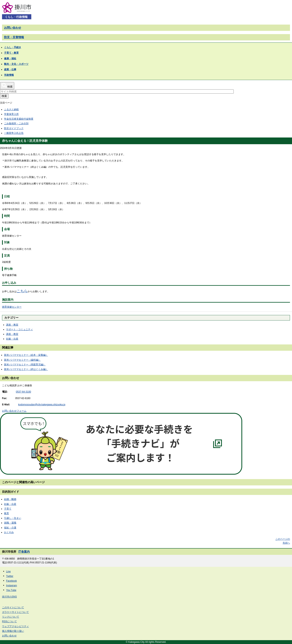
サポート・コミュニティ (20, 329)
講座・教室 (12, 325)
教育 (7, 513)
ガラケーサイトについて (15, 612)
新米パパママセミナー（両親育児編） (25, 365)
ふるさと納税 (11, 109)
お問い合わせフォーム (14, 411)
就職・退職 (10, 523)
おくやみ (9, 532)
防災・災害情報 (14, 37)
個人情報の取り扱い (13, 631)
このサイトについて (13, 607)
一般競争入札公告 (14, 133)
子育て (8, 509)
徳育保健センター (12, 307)
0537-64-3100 (23, 392)
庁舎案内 (24, 552)
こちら (22, 291)
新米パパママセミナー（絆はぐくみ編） (26, 369)
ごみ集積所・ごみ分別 (16, 123)
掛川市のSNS (9, 597)
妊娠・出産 (12, 339)
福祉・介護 (10, 528)
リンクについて (11, 617)
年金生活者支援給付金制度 (19, 119)
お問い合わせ (13, 28)
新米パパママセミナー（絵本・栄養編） (26, 355)
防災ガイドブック (14, 128)
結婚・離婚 (10, 499)
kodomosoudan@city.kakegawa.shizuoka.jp (42, 405)
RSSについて (9, 621)
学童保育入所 (11, 114)
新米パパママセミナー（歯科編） (22, 360)
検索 (4, 96)
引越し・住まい (13, 518)
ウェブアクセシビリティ (15, 626)
